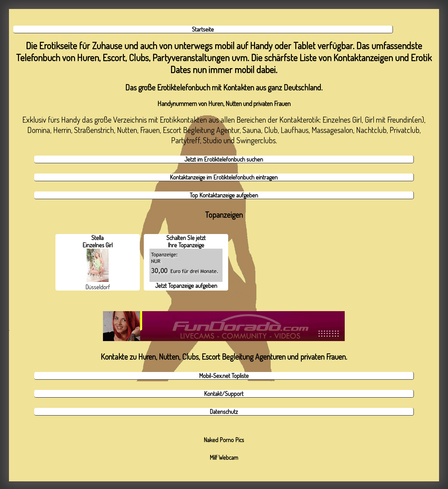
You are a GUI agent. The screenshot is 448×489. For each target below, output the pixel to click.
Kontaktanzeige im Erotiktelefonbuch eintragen (224, 177)
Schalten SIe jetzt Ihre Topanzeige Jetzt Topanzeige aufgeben (186, 262)
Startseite (203, 29)
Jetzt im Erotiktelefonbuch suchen (224, 159)
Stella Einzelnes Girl (97, 258)
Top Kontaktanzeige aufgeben (224, 195)
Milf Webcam (224, 457)
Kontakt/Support (224, 394)
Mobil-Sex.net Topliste (224, 376)
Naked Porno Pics (224, 440)
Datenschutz (224, 412)
